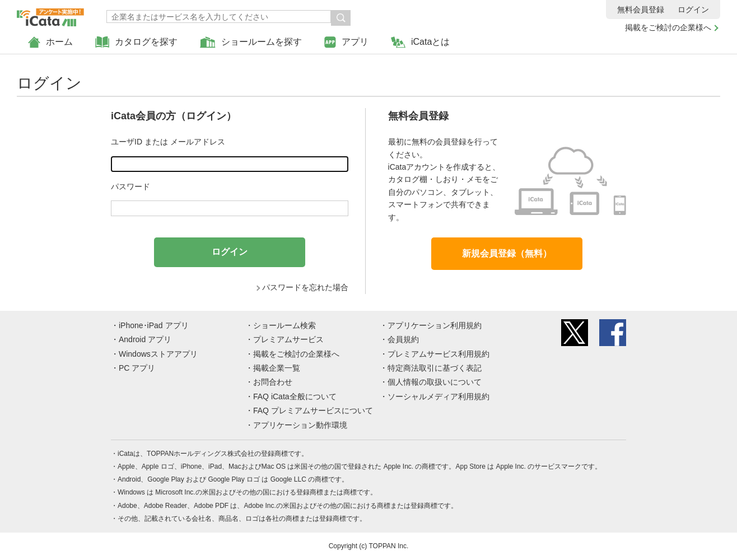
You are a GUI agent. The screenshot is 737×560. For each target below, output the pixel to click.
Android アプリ (145, 339)
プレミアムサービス (288, 339)
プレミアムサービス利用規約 (439, 354)
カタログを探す (136, 42)
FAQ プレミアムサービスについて (313, 410)
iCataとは (420, 42)
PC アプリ (137, 368)
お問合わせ (273, 382)
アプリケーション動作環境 (300, 425)
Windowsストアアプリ (158, 354)
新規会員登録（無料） (507, 253)
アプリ (346, 42)
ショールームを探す (251, 42)
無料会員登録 (641, 10)
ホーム (50, 42)
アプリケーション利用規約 (435, 325)
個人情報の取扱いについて (435, 382)
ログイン (693, 10)
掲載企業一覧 (277, 368)
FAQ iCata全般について (295, 396)
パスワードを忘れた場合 (305, 287)
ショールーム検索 (284, 325)
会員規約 (403, 339)
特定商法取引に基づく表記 (435, 368)
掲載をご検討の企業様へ (668, 27)
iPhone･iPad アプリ (154, 325)
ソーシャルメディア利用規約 (439, 396)
